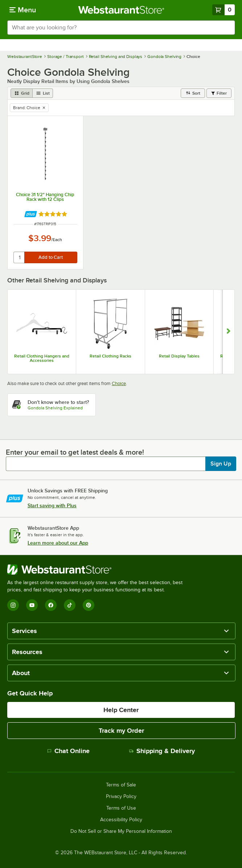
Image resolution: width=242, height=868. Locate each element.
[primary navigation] (23, 10)
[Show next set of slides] (228, 332)
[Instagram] (13, 605)
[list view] (43, 93)
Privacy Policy (121, 797)
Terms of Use (121, 808)
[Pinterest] (89, 605)
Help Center (121, 710)
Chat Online (68, 751)
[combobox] (121, 28)
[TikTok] (70, 605)
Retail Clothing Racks (110, 356)
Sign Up (221, 464)
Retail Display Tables (179, 356)
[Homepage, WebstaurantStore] (121, 10)
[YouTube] (32, 605)
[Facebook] (51, 605)
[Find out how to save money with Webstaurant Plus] (31, 214)
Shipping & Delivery (162, 751)
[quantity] (19, 257)
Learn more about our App (58, 543)
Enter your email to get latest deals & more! (75, 452)
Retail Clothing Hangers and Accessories (42, 358)
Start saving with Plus (52, 505)
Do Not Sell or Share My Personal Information (121, 831)
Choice (119, 383)
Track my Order (121, 731)
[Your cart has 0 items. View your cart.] (223, 10)
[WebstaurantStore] (98, 570)
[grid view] (22, 93)
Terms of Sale (121, 785)
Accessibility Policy (121, 820)
